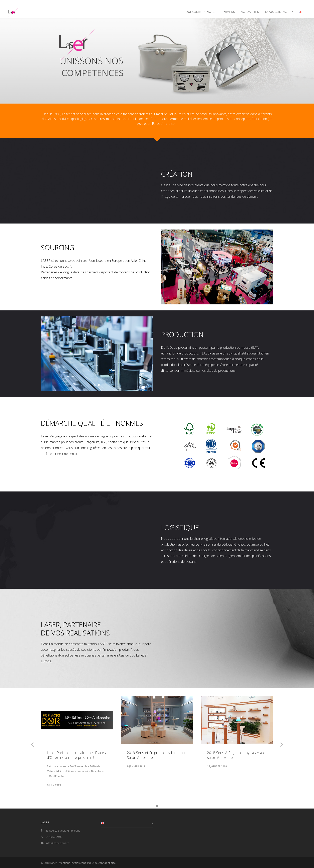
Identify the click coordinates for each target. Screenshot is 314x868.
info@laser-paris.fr (57, 843)
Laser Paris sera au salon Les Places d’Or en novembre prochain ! (76, 755)
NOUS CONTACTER (279, 12)
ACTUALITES (250, 12)
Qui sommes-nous (200, 12)
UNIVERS (228, 12)
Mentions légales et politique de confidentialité (87, 863)
